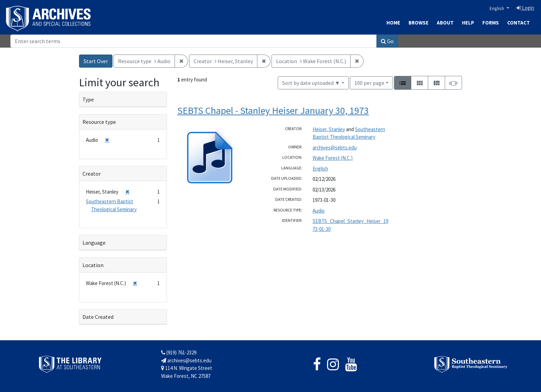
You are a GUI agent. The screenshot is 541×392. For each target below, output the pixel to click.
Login (525, 8)
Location (93, 265)
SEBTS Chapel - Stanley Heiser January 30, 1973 (273, 110)
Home (393, 23)
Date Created (98, 317)
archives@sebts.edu (335, 148)
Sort (311, 83)
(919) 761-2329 (179, 352)
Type (88, 99)
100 (369, 82)
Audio (319, 211)
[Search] (194, 41)
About (445, 23)
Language (94, 243)
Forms (491, 23)
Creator (92, 174)
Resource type (99, 122)
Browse (419, 23)
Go (387, 41)
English (497, 8)
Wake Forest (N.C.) (333, 158)
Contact (519, 23)
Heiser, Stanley (329, 129)
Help (468, 23)
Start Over (96, 61)
